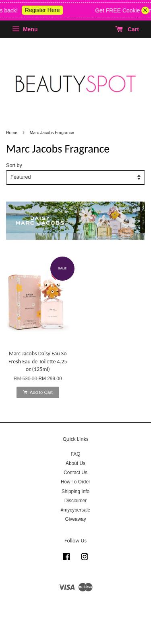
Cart (127, 29)
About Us (75, 463)
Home (12, 132)
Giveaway (75, 519)
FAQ (76, 454)
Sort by (14, 165)
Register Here (46, 10)
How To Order (75, 482)
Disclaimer (76, 501)
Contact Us (75, 473)
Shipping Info (75, 491)
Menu (25, 29)
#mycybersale (75, 510)
